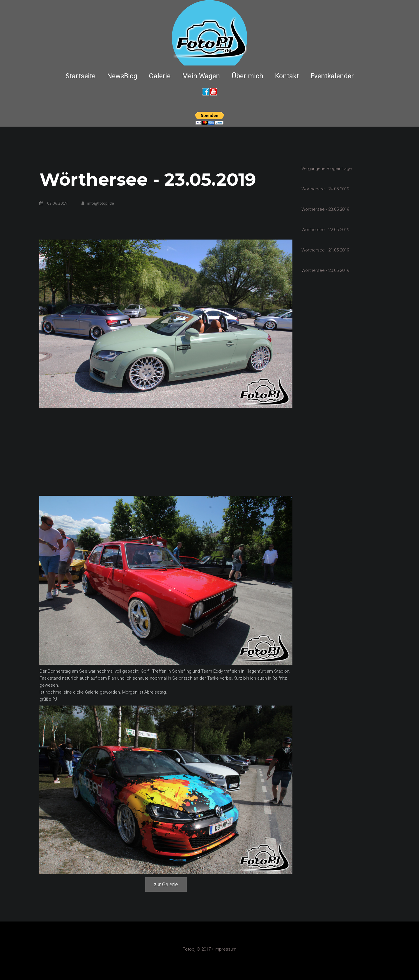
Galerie (160, 76)
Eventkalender (332, 76)
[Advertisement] (166, 452)
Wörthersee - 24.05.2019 (325, 189)
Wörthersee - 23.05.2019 (325, 209)
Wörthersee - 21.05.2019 (325, 250)
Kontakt (287, 76)
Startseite (80, 76)
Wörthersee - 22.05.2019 (325, 230)
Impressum (226, 949)
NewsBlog (122, 76)
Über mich (247, 76)
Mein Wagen (201, 76)
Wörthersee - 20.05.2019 (325, 270)
